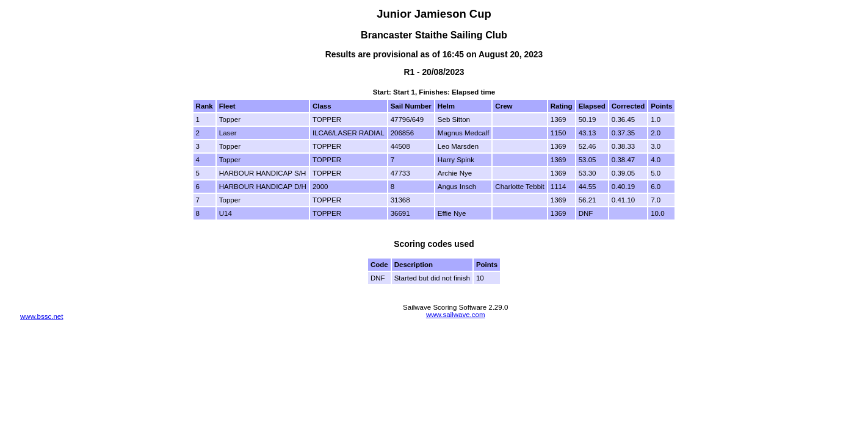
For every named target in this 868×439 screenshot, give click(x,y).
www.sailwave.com (456, 315)
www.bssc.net (42, 316)
